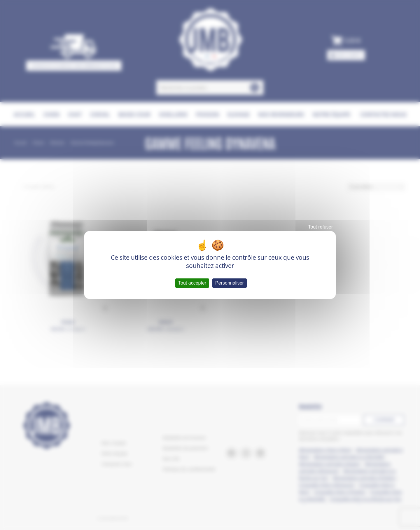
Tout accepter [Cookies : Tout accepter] (192, 283)
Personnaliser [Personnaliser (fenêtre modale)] (230, 283)
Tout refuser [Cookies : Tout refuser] (321, 227)
